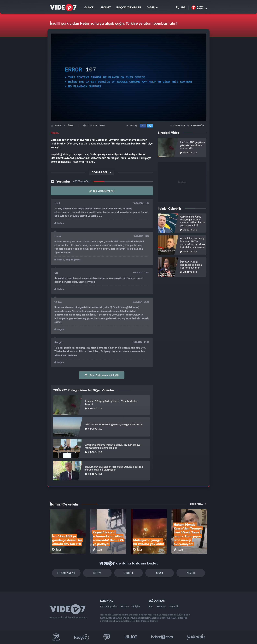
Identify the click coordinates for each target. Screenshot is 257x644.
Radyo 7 (82, 637)
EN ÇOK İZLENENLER (129, 8)
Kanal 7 (56, 637)
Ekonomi (161, 606)
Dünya (97, 573)
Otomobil (174, 606)
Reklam (125, 606)
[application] (128, 77)
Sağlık (128, 573)
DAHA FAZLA (198, 504)
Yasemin (196, 637)
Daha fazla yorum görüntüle (102, 375)
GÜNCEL (90, 8)
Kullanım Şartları (109, 606)
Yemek (191, 573)
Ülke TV (131, 637)
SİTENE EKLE (178, 126)
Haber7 (162, 637)
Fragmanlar (66, 573)
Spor (160, 573)
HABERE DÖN (196, 126)
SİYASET (106, 8)
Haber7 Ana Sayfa (199, 8)
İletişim (136, 606)
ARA (181, 8)
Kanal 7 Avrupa (107, 637)
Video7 (58, 126)
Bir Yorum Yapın (102, 191)
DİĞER (152, 8)
